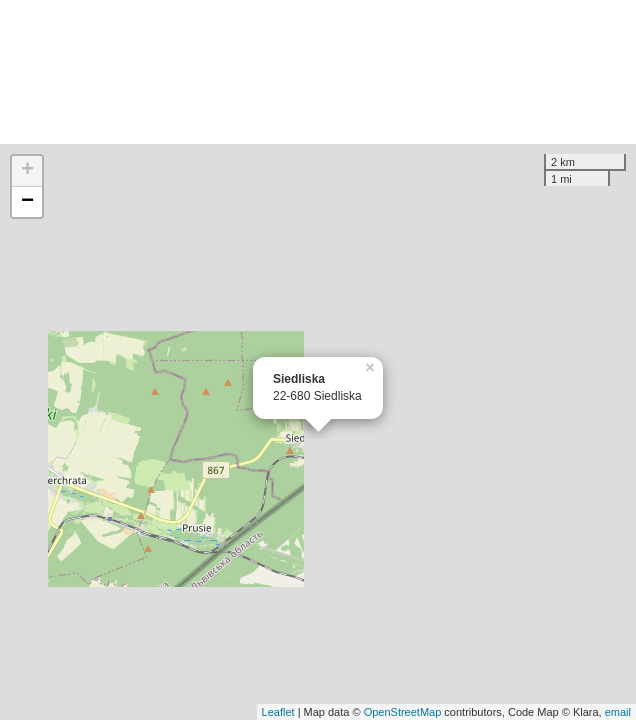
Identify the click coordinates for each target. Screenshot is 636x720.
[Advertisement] (318, 72)
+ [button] (27, 171)
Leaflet (278, 712)
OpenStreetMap (403, 712)
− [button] (27, 202)
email (618, 712)
